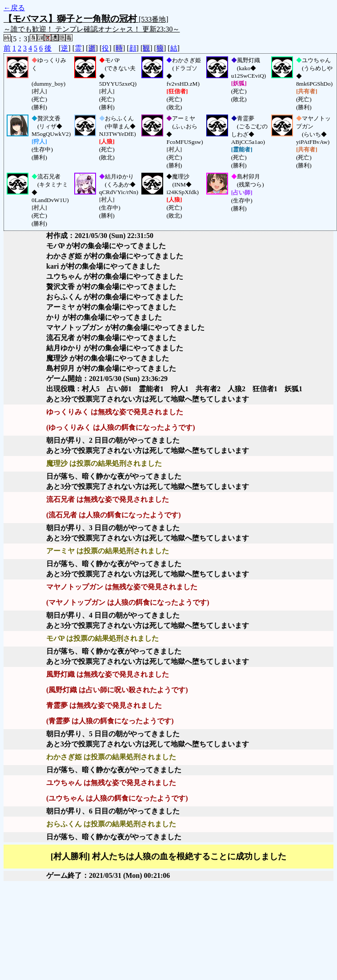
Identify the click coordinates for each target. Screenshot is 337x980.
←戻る (14, 8)
